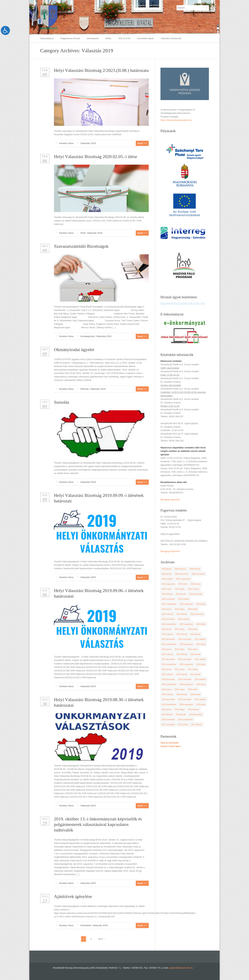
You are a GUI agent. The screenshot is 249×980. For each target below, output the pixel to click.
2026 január (167, 574)
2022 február (182, 654)
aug (45, 699)
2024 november (168, 599)
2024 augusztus (186, 604)
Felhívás (84, 389)
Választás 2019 (88, 143)
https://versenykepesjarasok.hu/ (176, 120)
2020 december (168, 679)
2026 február (195, 569)
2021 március (167, 674)
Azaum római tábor (171, 746)
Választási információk (171, 38)
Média (108, 38)
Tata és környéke (170, 743)
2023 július (201, 624)
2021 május (180, 669)
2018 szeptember (185, 719)
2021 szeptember (169, 664)
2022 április (193, 649)
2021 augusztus (186, 664)
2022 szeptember (169, 644)
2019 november (185, 699)
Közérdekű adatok (146, 38)
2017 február (197, 724)
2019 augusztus (186, 704)
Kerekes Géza (66, 143)
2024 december (196, 594)
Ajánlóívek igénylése (73, 896)
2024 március (167, 614)
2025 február (167, 594)
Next (102, 939)
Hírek (83, 233)
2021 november (185, 659)
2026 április (167, 569)
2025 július (183, 584)
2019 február (167, 714)
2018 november (168, 719)
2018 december (196, 714)
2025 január (181, 594)
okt (45, 246)
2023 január (195, 634)
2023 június (167, 629)
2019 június (167, 709)
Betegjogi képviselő (170, 500)
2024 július (201, 604)
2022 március (167, 654)
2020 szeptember (169, 684)
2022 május (180, 649)
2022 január (195, 654)
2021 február (182, 674)
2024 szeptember (169, 604)
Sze (45, 402)
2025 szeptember (183, 579)
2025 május (167, 589)
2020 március (167, 694)
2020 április (193, 689)
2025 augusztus (168, 584)
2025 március (193, 589)
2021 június (167, 669)
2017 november (168, 724)
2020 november (185, 679)
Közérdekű (86, 925)
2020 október (200, 679)
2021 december (168, 659)
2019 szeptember (169, 704)
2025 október (167, 579)
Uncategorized (87, 336)
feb (45, 70)
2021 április (193, 669)
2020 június (167, 689)
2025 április (180, 589)
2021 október (200, 659)
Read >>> (142, 143)
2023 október (184, 619)
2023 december (197, 614)
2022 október (200, 639)
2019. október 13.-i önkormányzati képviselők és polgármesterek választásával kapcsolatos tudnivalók (98, 824)
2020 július (201, 684)
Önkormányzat (47, 38)
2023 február (182, 634)
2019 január (181, 714)
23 (45, 901)
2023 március (167, 634)
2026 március (180, 569)
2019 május (180, 709)
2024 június (167, 609)
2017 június (183, 724)
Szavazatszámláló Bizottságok (81, 246)
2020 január (195, 694)
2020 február (182, 694)
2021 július (201, 664)
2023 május (180, 629)
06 (45, 161)
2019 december (168, 699)
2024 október (184, 599)
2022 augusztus (186, 644)
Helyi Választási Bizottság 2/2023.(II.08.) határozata (101, 70)
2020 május (180, 689)
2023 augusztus (186, 624)
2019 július (201, 704)
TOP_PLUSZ (124, 38)
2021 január (195, 674)
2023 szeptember (169, 624)
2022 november (185, 639)
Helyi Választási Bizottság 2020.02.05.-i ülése (96, 157)
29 (45, 823)
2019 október (200, 699)
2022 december (168, 639)
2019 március (193, 709)
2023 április (193, 629)
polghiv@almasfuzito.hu (181, 968)
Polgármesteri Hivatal (70, 38)
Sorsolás (62, 402)
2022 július (201, 644)
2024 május (180, 609)
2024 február (182, 614)
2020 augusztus (186, 684)
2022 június (167, 649)
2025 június (196, 584)
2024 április (193, 609)
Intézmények (93, 38)
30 (45, 704)
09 (45, 75)
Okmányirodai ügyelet (74, 350)
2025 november (198, 574)
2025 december (182, 574)
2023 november (168, 619)
